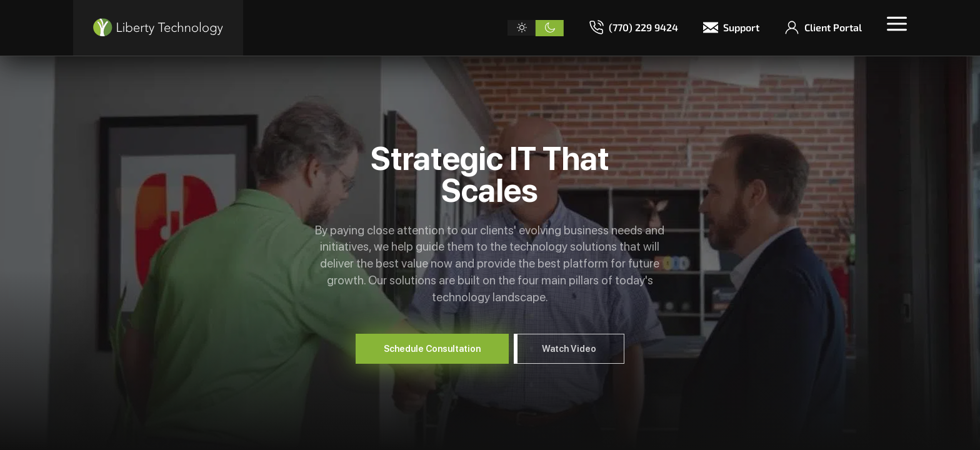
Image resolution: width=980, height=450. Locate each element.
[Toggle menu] (897, 24)
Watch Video (569, 348)
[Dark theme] (550, 28)
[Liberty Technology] (158, 28)
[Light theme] (522, 28)
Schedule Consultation (432, 348)
